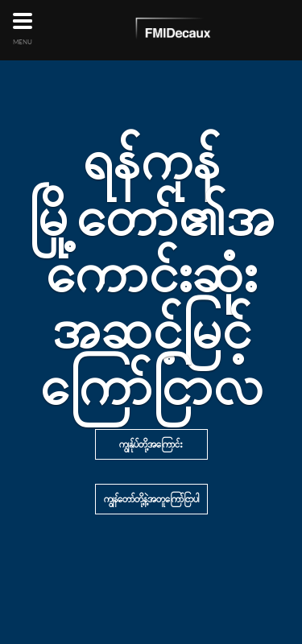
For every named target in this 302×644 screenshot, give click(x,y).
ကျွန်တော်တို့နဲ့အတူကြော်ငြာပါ (151, 499)
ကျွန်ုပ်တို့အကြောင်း (151, 444)
